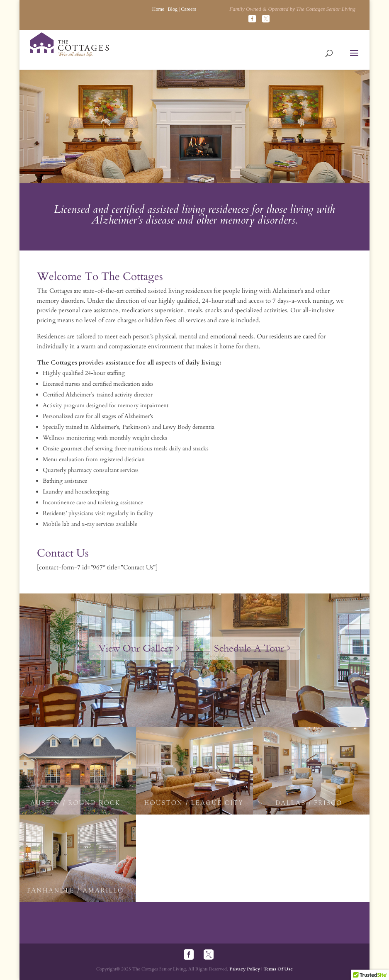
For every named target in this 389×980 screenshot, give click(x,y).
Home (158, 9)
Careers (188, 9)
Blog (173, 9)
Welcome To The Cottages (100, 276)
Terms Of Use (278, 969)
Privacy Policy (245, 969)
